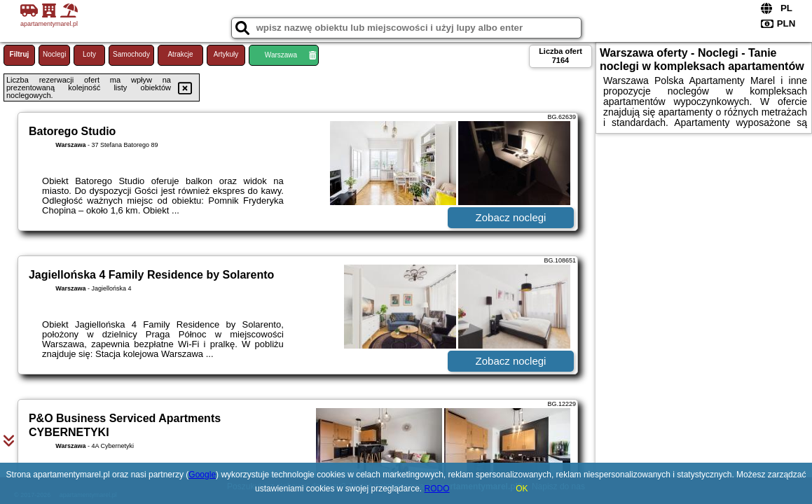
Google (202, 475)
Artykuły (226, 54)
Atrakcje (180, 54)
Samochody (131, 54)
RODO (437, 489)
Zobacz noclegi (511, 217)
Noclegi (54, 54)
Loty (89, 54)
